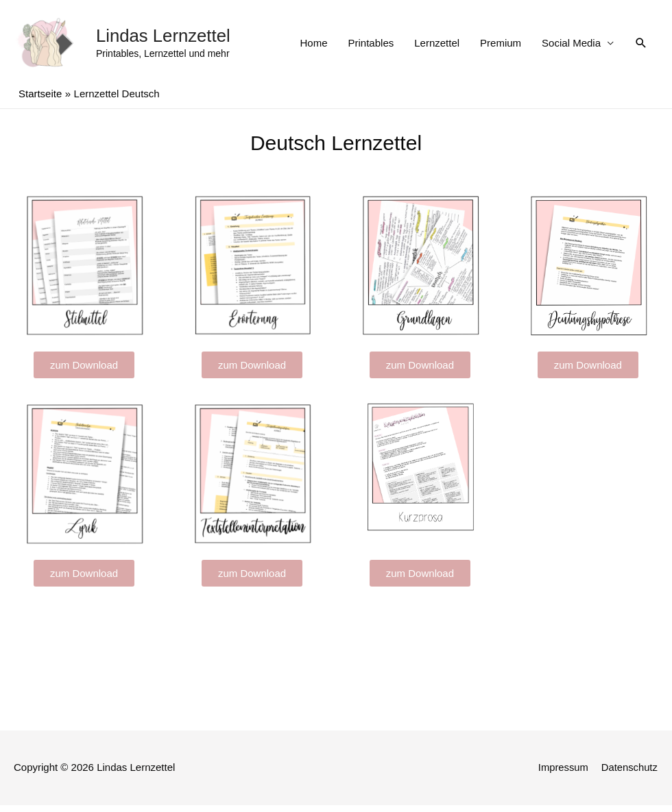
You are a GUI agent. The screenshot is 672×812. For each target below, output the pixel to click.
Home (314, 47)
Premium (501, 47)
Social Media (571, 47)
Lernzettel (437, 47)
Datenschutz (630, 775)
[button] (84, 372)
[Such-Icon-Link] (641, 47)
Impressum (562, 775)
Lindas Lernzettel (167, 40)
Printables (371, 47)
